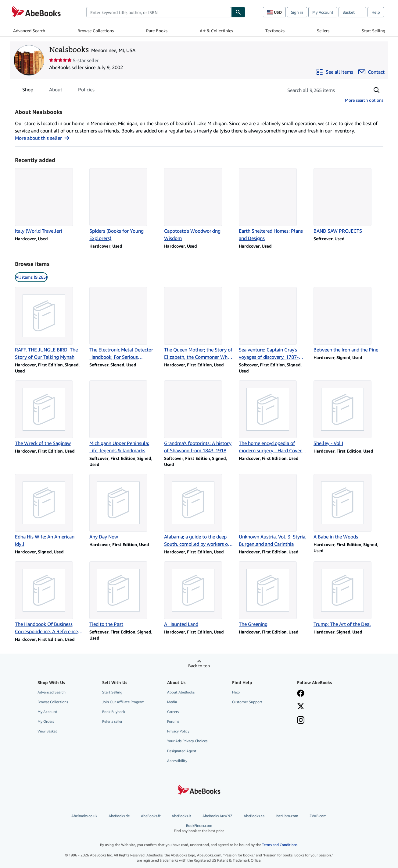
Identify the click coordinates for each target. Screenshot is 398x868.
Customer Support (247, 702)
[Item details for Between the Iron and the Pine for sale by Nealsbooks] (348, 320)
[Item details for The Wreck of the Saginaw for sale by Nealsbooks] (50, 414)
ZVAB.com (318, 816)
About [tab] (56, 91)
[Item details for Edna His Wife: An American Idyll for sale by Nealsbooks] (50, 511)
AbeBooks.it (181, 816)
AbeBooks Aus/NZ (217, 816)
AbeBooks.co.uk (84, 816)
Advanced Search (29, 31)
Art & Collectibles (216, 31)
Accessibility (177, 761)
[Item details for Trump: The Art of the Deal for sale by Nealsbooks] (348, 595)
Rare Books (157, 31)
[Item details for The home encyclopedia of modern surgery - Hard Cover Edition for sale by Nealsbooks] (274, 417)
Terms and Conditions (280, 845)
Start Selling (373, 31)
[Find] (238, 12)
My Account (323, 12)
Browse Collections (96, 31)
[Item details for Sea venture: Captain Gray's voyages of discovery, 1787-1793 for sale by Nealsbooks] (274, 324)
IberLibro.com (287, 816)
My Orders (46, 721)
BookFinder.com (199, 828)
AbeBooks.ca (254, 816)
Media (172, 702)
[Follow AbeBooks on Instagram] (301, 721)
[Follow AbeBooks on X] (301, 707)
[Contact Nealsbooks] (371, 72)
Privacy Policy (178, 731)
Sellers (323, 31)
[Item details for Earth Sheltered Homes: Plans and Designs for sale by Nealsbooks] (274, 205)
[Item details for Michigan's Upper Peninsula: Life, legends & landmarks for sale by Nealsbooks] (124, 417)
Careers (173, 712)
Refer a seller (112, 721)
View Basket (47, 731)
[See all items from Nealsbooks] (335, 72)
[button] (377, 90)
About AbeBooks (181, 692)
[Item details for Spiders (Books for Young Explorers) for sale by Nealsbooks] (124, 205)
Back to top (199, 666)
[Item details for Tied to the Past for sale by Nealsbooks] (124, 595)
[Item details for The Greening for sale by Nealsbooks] (274, 595)
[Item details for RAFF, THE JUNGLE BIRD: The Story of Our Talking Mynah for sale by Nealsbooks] (50, 324)
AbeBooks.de (119, 816)
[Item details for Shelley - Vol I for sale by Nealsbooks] (348, 414)
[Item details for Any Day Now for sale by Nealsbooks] (124, 507)
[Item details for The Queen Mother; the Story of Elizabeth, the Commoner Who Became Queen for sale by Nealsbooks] (199, 324)
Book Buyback (114, 712)
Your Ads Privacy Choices (187, 741)
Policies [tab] (86, 91)
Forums (173, 721)
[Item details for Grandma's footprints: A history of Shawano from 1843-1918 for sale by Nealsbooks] (199, 417)
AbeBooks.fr (151, 816)
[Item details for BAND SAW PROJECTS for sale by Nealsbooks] (348, 201)
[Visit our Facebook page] (301, 694)
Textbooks (275, 31)
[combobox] (159, 12)
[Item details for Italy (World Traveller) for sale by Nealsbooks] (50, 201)
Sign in (297, 12)
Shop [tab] (28, 91)
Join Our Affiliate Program (123, 702)
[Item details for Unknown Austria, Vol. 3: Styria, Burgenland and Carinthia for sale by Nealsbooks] (274, 511)
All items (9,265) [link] (31, 277)
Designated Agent (182, 751)
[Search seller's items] (321, 90)
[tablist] (58, 90)
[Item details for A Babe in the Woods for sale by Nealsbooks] (348, 507)
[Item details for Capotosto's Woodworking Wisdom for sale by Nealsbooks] (199, 205)
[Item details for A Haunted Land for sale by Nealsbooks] (199, 595)
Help (376, 12)
